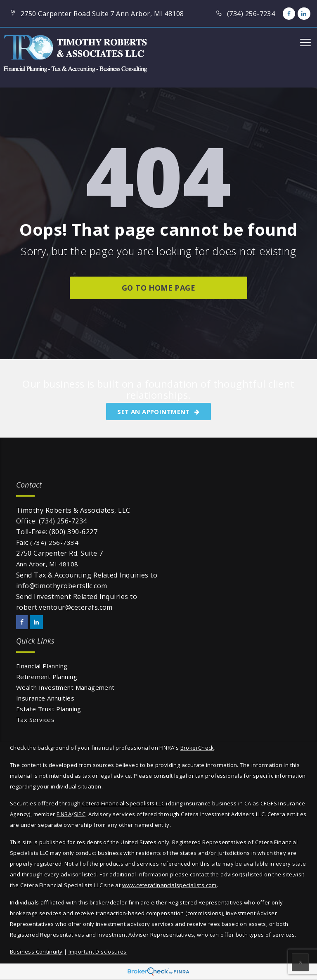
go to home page (158, 288)
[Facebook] (289, 14)
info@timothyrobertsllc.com (62, 586)
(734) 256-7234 (63, 521)
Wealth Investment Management (65, 687)
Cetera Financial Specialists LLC (123, 803)
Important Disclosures (98, 952)
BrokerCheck (197, 748)
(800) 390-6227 (73, 532)
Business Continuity (36, 952)
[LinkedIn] (304, 14)
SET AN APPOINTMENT (158, 412)
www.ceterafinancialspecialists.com (169, 885)
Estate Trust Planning (49, 709)
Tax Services (35, 720)
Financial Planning (42, 666)
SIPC (80, 814)
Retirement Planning (47, 677)
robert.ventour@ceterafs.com (64, 607)
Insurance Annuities (45, 698)
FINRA (64, 814)
